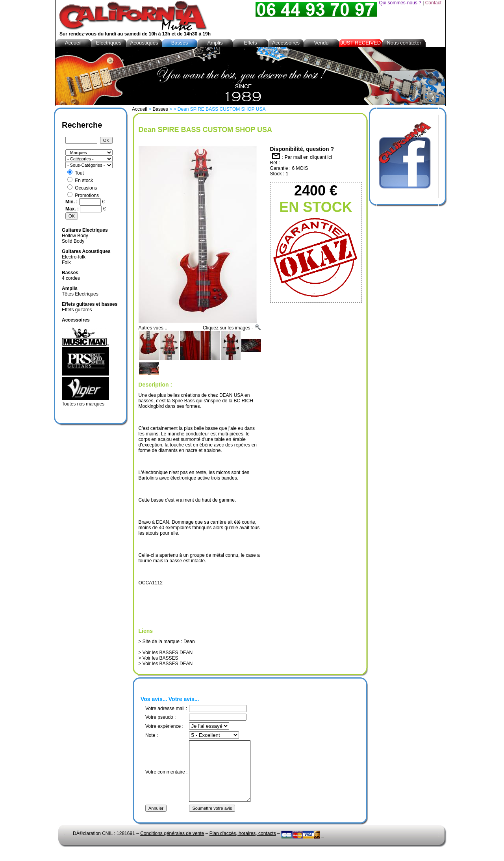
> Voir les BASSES (158, 658)
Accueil (140, 109)
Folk (66, 262)
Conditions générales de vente (172, 845)
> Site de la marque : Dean (167, 642)
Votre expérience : (164, 726)
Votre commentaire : (166, 778)
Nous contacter (404, 43)
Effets (250, 43)
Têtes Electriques (80, 294)
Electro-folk (74, 257)
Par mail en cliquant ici (308, 157)
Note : (152, 735)
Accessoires (286, 43)
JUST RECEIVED (361, 43)
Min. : (72, 202)
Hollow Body (75, 236)
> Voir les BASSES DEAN (166, 653)
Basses (160, 109)
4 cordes (71, 278)
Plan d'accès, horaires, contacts (243, 845)
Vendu (321, 43)
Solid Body (73, 241)
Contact (433, 3)
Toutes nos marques (83, 404)
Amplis (215, 43)
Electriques (109, 43)
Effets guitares (77, 310)
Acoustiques (144, 43)
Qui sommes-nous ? (400, 3)
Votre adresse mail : (166, 709)
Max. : (73, 209)
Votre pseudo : (160, 717)
